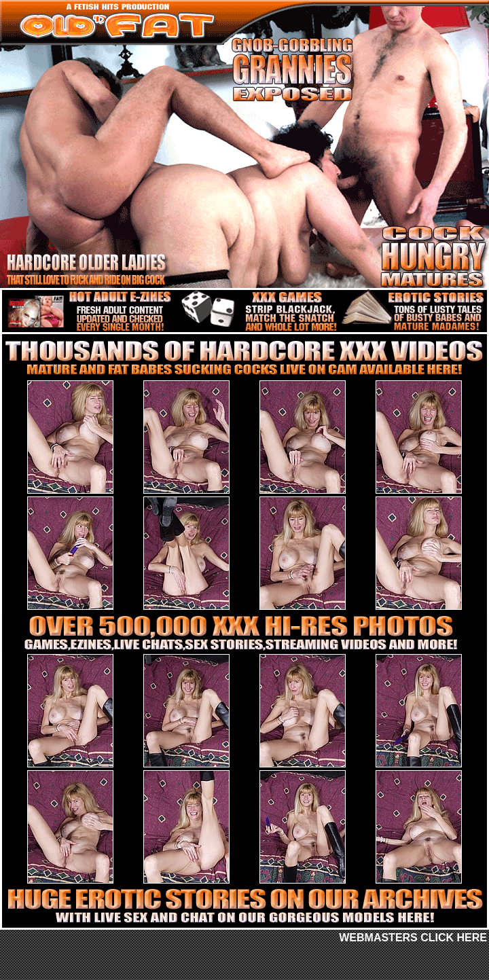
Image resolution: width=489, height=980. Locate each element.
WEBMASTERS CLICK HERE (413, 938)
